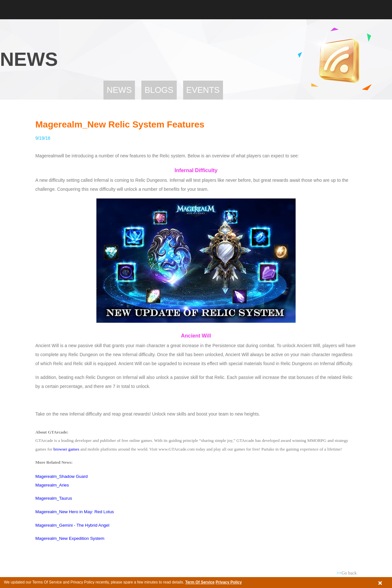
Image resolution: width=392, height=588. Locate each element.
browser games (66, 449)
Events (203, 90)
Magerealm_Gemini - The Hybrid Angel (72, 525)
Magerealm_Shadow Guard (62, 476)
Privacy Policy (229, 582)
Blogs (159, 90)
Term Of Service (200, 582)
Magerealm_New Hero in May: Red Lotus (75, 512)
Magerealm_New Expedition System (70, 538)
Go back (347, 573)
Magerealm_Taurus (54, 498)
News (119, 90)
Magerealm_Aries (52, 485)
